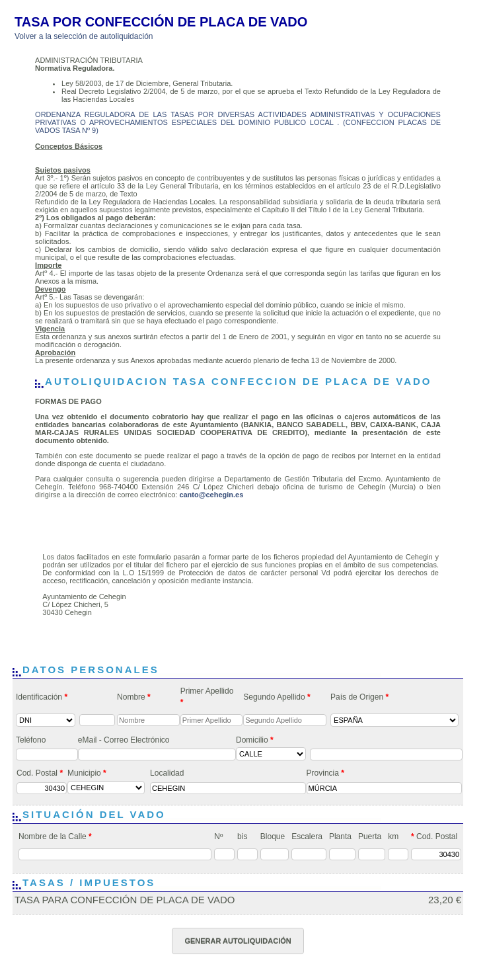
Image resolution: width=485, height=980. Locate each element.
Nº (218, 837)
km (393, 837)
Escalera (307, 837)
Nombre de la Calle (55, 837)
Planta (340, 837)
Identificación (42, 697)
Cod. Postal (40, 773)
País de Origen (359, 697)
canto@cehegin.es (211, 495)
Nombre (134, 697)
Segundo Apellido (277, 697)
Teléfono (31, 740)
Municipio (87, 773)
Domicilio (255, 740)
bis (242, 837)
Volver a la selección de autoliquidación (84, 36)
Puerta (370, 837)
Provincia (325, 773)
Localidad (167, 773)
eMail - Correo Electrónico (124, 740)
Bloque (273, 837)
